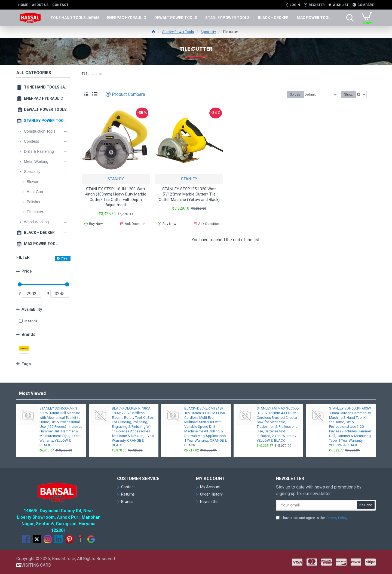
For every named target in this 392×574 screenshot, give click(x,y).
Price (27, 271)
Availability (32, 309)
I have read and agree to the (312, 518)
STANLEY (116, 179)
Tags (26, 364)
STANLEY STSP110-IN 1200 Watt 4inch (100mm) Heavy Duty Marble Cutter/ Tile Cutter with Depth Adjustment (116, 197)
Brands (28, 334)
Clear (65, 258)
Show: (349, 94)
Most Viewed (32, 393)
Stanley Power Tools (178, 32)
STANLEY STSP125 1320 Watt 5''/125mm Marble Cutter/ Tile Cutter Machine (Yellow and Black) (189, 194)
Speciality (208, 32)
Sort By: (297, 94)
